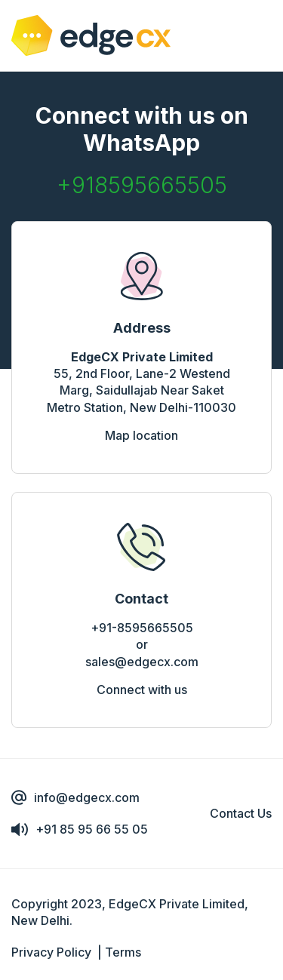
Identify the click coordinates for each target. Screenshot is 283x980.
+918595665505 (142, 185)
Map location (141, 435)
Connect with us (142, 690)
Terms (123, 952)
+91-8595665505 (142, 628)
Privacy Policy (51, 952)
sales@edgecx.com (142, 662)
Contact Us (241, 813)
